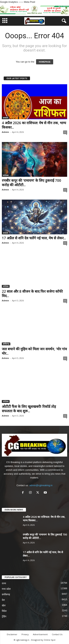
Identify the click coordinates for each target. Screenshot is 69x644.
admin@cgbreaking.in (41, 485)
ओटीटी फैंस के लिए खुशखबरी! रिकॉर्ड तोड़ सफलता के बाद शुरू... (29, 409)
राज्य (4, 583)
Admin (5, 132)
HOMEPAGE (45, 62)
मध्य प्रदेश (6, 589)
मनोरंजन (6, 175)
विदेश (4, 611)
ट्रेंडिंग (4, 616)
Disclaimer (12, 634)
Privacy (25, 634)
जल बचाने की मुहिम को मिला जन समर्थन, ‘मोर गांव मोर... (34, 351)
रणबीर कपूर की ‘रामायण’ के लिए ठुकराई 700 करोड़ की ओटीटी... (31, 183)
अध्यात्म (5, 118)
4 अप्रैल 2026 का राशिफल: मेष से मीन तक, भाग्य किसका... (34, 125)
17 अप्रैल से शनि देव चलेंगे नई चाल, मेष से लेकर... (34, 238)
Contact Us (57, 634)
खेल (4, 605)
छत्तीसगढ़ (6, 344)
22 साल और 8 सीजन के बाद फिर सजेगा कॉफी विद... (32, 294)
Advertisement (40, 634)
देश (3, 600)
